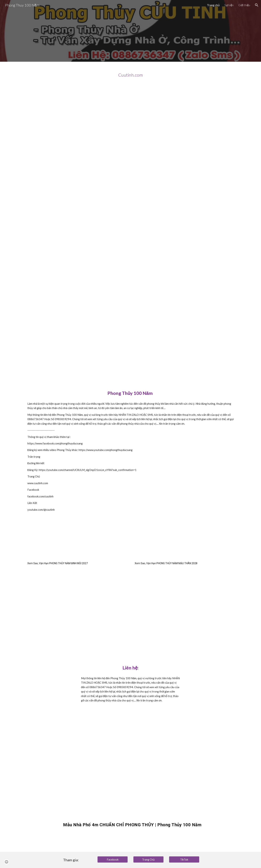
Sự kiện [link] (229, 5)
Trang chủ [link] (213, 5)
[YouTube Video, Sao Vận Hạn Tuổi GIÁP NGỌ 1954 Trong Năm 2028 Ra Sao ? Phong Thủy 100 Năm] (184, 603)
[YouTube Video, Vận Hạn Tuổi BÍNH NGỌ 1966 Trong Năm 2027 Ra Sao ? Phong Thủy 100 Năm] (77, 603)
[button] (257, 5)
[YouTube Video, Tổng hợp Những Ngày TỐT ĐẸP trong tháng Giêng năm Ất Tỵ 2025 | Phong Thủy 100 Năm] (130, 307)
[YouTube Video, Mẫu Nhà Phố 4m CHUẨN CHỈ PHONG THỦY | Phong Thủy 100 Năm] (139, 766)
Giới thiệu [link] (244, 5)
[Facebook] (113, 859)
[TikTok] (184, 859)
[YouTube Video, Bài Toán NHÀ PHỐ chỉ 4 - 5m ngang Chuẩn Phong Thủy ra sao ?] (130, 157)
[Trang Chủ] (148, 859)
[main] (130, 73)
